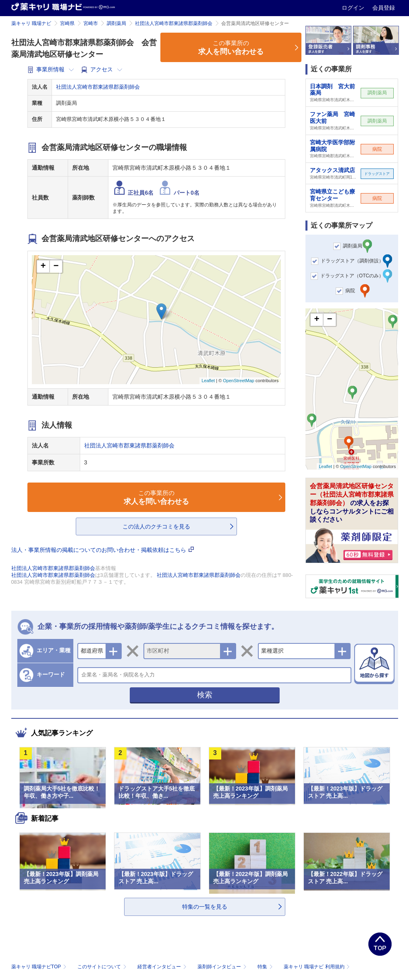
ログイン (354, 8)
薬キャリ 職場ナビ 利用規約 (317, 967)
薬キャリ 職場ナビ (31, 23)
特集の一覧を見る (205, 907)
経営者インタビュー (163, 967)
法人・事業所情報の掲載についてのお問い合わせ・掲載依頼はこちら (103, 550)
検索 (205, 695)
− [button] (56, 266)
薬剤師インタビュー (223, 967)
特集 (266, 967)
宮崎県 (67, 23)
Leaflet (208, 381)
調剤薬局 (116, 23)
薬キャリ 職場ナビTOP (40, 967)
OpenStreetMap (239, 381)
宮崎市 (91, 23)
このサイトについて (103, 967)
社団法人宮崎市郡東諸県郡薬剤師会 (174, 23)
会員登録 (384, 8)
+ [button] (43, 266)
